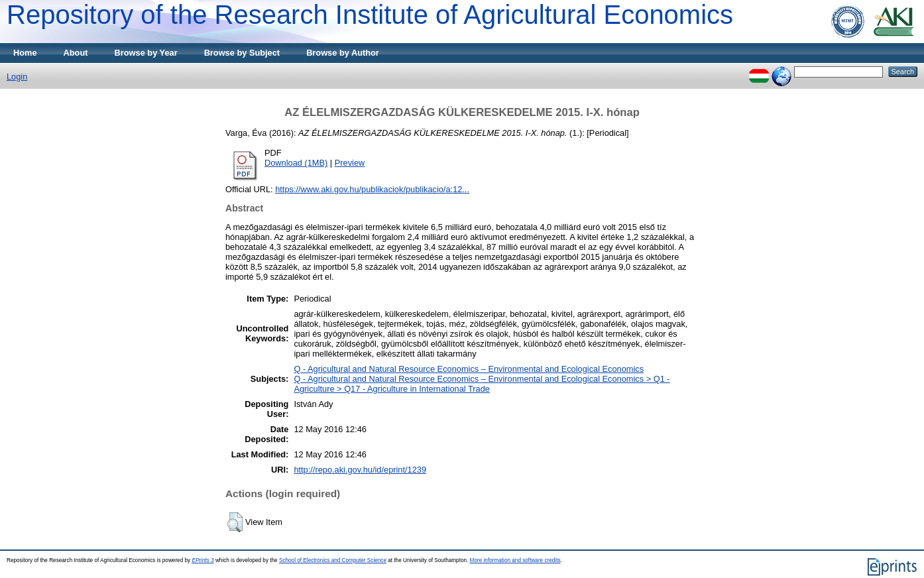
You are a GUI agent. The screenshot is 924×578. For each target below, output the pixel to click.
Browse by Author (343, 53)
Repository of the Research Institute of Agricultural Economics (370, 15)
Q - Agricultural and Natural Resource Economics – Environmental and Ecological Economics (469, 369)
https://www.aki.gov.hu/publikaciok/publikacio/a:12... (372, 189)
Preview (350, 163)
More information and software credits (515, 560)
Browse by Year (146, 53)
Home (25, 53)
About (76, 53)
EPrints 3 (202, 560)
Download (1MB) (296, 163)
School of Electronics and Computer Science (333, 560)
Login (17, 77)
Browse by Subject (242, 53)
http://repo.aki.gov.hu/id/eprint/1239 (360, 470)
